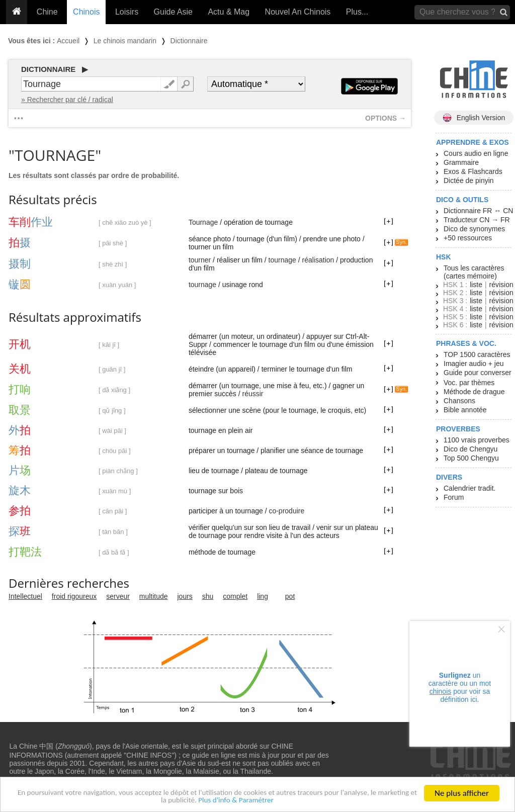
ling (263, 596)
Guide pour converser (478, 373)
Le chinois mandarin (125, 41)
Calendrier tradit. (470, 488)
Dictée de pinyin (469, 181)
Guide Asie (173, 12)
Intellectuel (25, 596)
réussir (252, 394)
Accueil (68, 41)
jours (185, 596)
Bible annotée (465, 410)
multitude (154, 596)
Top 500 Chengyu (471, 458)
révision (501, 285)
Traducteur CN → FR (477, 220)
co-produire (286, 511)
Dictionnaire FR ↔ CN (478, 211)
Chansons (459, 401)
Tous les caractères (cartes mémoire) (474, 272)
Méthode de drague (474, 392)
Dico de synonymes (474, 229)
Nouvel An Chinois (298, 12)
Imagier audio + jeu (474, 364)
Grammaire (461, 162)
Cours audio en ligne (476, 153)
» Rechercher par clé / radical (67, 100)
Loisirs (127, 12)
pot (290, 596)
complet (235, 596)
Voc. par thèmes (469, 383)
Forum (454, 497)
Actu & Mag (229, 12)
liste (476, 285)
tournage (282, 260)
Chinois (86, 12)
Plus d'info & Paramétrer (265, 800)
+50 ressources (468, 238)
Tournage (203, 222)
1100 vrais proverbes (477, 440)
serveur (118, 596)
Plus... (357, 12)
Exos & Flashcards (473, 171)
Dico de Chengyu (470, 449)
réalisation (318, 260)
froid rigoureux (74, 596)
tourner (200, 260)
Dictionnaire (189, 41)
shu (208, 596)
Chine (47, 12)
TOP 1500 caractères (477, 354)
